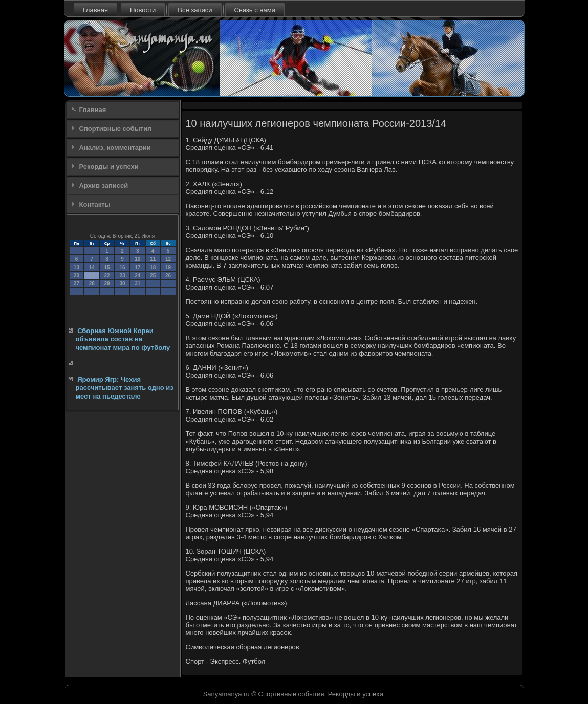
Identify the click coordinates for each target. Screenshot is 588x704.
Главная (95, 10)
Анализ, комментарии (115, 148)
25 (153, 276)
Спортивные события (115, 129)
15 (107, 267)
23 (122, 276)
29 (107, 284)
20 (77, 276)
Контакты (95, 204)
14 (92, 267)
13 (77, 267)
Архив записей (104, 185)
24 (137, 276)
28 (92, 284)
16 (122, 267)
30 (122, 284)
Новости (143, 10)
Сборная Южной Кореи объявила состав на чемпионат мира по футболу (123, 339)
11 (153, 259)
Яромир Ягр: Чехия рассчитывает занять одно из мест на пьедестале (125, 388)
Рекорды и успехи (109, 167)
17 (137, 267)
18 (153, 267)
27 (77, 284)
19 (168, 267)
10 (137, 259)
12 (168, 259)
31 (137, 284)
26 (168, 276)
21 (92, 276)
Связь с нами (255, 10)
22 (107, 276)
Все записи (195, 10)
